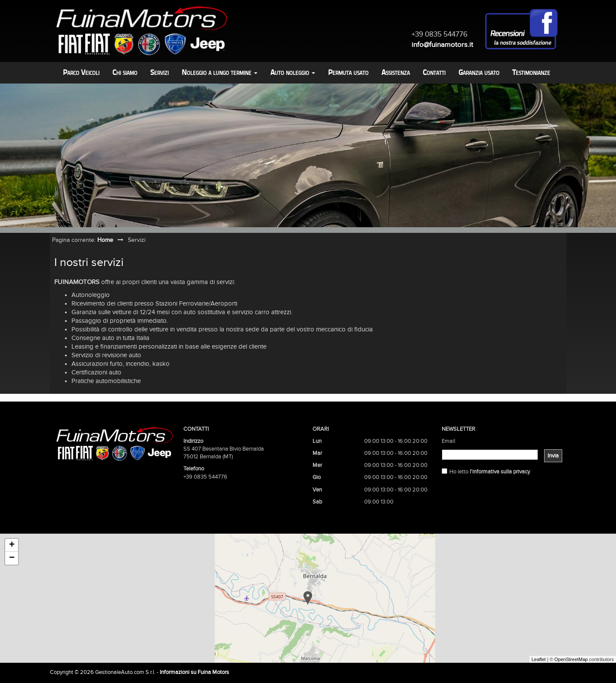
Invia (553, 456)
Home (105, 240)
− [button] (12, 558)
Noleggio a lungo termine (220, 73)
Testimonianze (531, 73)
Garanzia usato (479, 73)
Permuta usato (348, 73)
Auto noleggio (293, 73)
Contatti (434, 73)
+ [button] (12, 545)
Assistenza (396, 73)
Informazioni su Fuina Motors (194, 672)
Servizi (159, 73)
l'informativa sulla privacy (500, 472)
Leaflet (539, 659)
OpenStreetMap (571, 659)
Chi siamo (125, 73)
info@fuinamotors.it (442, 45)
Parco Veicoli (81, 73)
